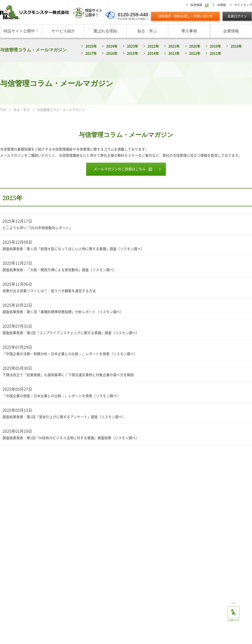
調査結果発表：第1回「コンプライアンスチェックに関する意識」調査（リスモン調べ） (71, 333)
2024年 (112, 46)
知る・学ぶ (147, 31)
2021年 (174, 46)
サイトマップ (243, 5)
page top (233, 610)
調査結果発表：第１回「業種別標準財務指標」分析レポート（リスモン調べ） (63, 312)
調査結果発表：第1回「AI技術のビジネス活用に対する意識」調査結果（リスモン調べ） (71, 438)
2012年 (195, 53)
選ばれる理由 (105, 31)
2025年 (91, 46)
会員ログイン (237, 16)
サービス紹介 (63, 31)
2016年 (112, 53)
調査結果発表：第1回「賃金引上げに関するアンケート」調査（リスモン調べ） (64, 417)
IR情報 (221, 5)
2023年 (133, 46)
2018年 (236, 46)
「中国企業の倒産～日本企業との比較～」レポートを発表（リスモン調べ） (61, 396)
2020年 (195, 46)
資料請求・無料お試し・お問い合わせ (185, 16)
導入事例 (189, 31)
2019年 (215, 46)
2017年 (91, 53)
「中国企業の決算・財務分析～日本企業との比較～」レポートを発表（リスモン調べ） (70, 354)
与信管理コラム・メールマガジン (33, 50)
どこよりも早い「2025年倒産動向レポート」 (38, 228)
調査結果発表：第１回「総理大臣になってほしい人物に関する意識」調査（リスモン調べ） (73, 249)
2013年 (174, 53)
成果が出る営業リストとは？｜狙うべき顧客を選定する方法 (49, 291)
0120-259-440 (133, 15)
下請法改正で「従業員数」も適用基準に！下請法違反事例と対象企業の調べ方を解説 (68, 375)
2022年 (153, 46)
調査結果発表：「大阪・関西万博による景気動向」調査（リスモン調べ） (59, 270)
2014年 (153, 53)
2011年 (215, 53)
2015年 (133, 53)
